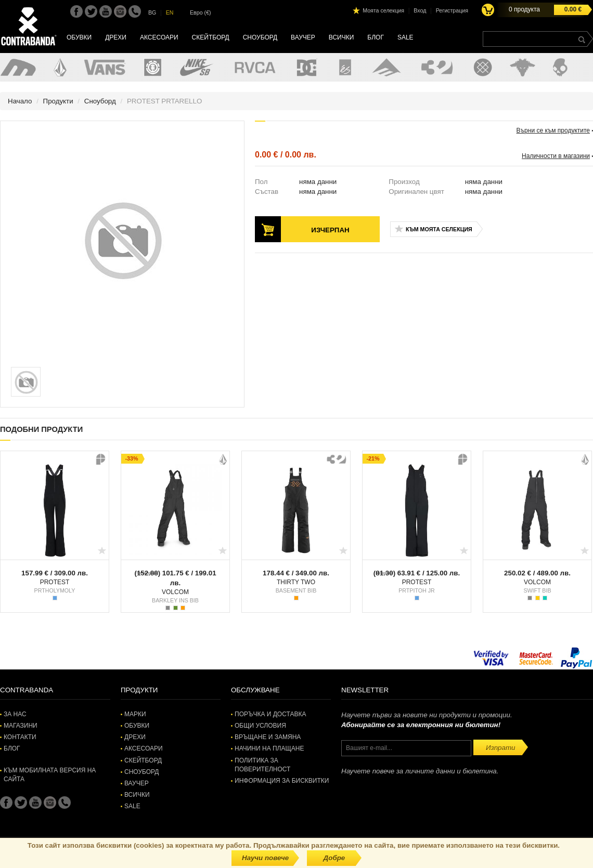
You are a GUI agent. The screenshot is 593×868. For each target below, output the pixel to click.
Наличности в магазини (556, 156)
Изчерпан (330, 230)
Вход (420, 10)
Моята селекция (383, 10)
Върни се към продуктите (553, 130)
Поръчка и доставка (270, 714)
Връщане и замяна (268, 737)
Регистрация (452, 10)
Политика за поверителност (262, 765)
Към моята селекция (439, 229)
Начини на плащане (269, 748)
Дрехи (116, 37)
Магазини (21, 726)
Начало (20, 101)
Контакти (20, 737)
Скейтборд (211, 37)
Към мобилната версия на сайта (50, 775)
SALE (405, 37)
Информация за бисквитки (282, 781)
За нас (15, 714)
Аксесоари (159, 37)
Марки (135, 714)
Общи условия (260, 726)
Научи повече (265, 858)
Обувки (79, 37)
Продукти (58, 101)
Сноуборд (260, 37)
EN (170, 12)
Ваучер (303, 37)
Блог (376, 37)
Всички (341, 37)
